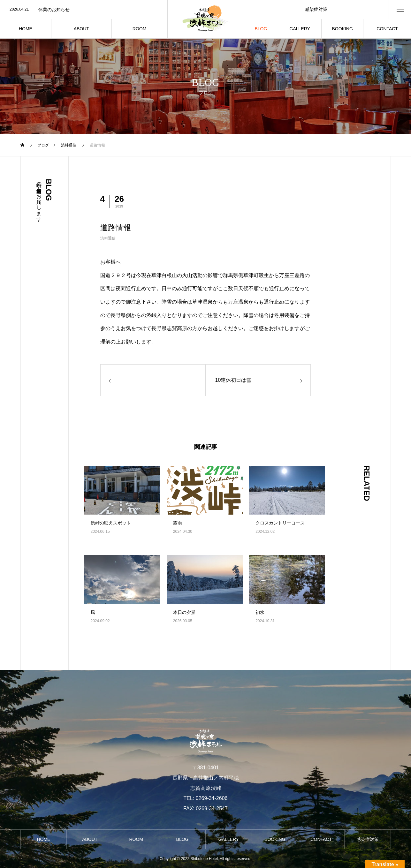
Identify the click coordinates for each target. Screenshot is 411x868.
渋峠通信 (108, 238)
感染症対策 (316, 9)
